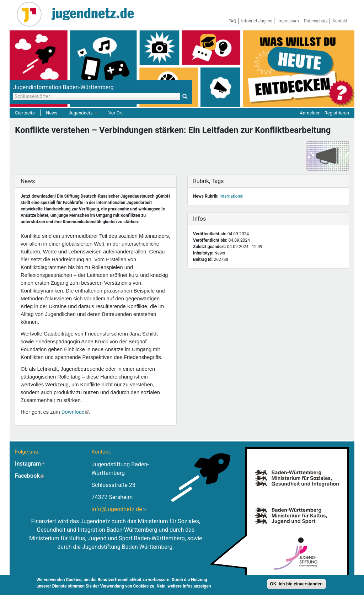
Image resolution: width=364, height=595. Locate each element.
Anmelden (310, 113)
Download (75, 412)
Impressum (288, 21)
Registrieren (337, 113)
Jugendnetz (83, 113)
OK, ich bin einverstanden (296, 584)
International (231, 196)
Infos (208, 219)
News (52, 113)
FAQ (232, 21)
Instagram (30, 464)
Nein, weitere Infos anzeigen (184, 586)
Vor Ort (116, 113)
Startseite (25, 113)
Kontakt (340, 21)
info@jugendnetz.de (119, 509)
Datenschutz (316, 21)
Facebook (30, 476)
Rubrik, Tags (208, 181)
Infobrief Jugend (257, 21)
